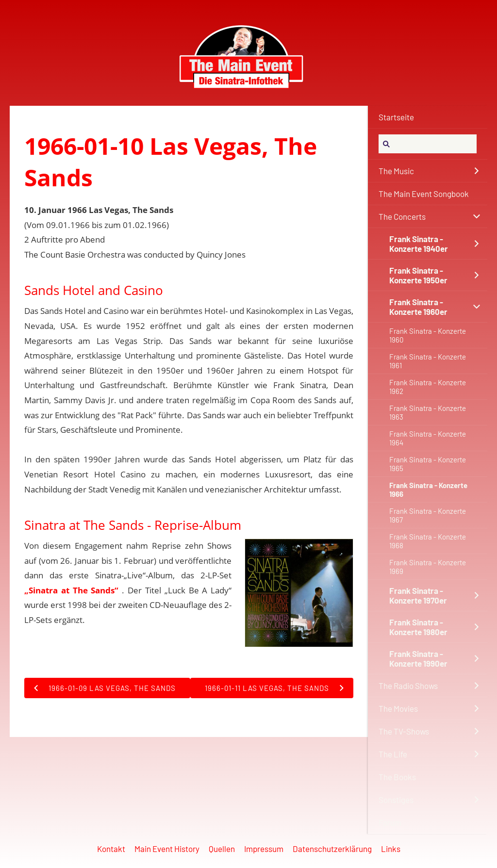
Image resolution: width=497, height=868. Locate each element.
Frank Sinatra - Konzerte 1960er (418, 307)
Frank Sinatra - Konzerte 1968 (428, 541)
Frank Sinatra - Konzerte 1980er (418, 627)
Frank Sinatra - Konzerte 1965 (428, 464)
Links (391, 849)
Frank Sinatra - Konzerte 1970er (418, 595)
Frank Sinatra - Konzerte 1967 (428, 515)
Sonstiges (396, 800)
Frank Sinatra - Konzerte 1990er (418, 658)
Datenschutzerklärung (332, 849)
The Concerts (402, 216)
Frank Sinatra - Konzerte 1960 (428, 335)
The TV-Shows (404, 731)
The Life (393, 754)
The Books (397, 777)
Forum (390, 822)
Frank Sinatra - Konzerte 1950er (418, 275)
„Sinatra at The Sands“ (71, 590)
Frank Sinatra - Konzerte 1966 (428, 490)
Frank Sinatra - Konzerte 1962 (428, 387)
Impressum (264, 849)
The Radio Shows (408, 686)
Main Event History (167, 849)
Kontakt (111, 849)
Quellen (222, 849)
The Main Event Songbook (424, 194)
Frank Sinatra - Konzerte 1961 (428, 361)
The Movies (398, 708)
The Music (396, 171)
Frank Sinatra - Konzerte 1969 (428, 567)
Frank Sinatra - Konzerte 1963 (428, 412)
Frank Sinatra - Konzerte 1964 (428, 438)
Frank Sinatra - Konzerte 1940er (419, 244)
